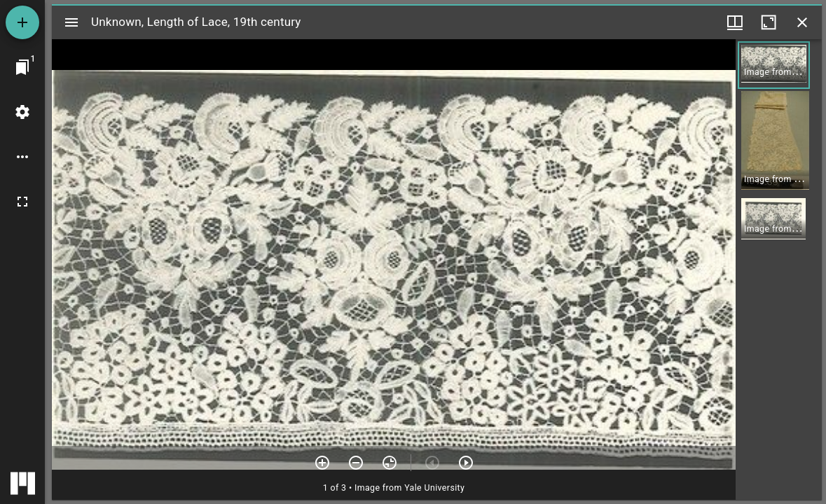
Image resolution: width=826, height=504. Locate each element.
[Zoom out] (356, 463)
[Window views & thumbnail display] (735, 22)
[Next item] (466, 463)
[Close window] (802, 22)
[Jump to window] (22, 67)
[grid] (779, 269)
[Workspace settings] (22, 112)
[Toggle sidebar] (71, 22)
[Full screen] (22, 202)
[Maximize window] (769, 22)
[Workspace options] (22, 157)
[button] (774, 65)
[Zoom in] (322, 463)
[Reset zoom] (390, 463)
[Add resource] (22, 22)
